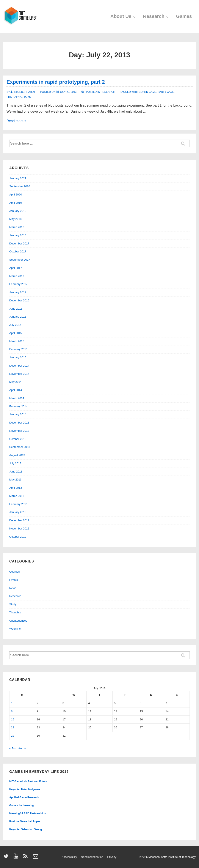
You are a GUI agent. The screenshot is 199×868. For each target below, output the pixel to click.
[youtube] (17, 858)
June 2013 (16, 472)
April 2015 (16, 333)
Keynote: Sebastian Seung (26, 829)
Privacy (112, 857)
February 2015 (18, 349)
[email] (36, 858)
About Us (124, 16)
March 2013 (17, 496)
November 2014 (19, 374)
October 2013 (18, 439)
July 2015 (15, 325)
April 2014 (16, 390)
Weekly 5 (15, 629)
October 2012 (18, 537)
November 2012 (19, 529)
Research (156, 16)
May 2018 (15, 219)
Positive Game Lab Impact (25, 821)
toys (27, 97)
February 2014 (18, 406)
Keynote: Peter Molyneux (25, 789)
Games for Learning (21, 805)
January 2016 (18, 317)
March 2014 (17, 398)
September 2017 (20, 260)
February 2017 (18, 284)
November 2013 (19, 431)
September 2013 (20, 447)
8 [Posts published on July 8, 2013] (12, 711)
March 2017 (17, 276)
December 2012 (19, 520)
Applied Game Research (24, 797)
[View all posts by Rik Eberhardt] (23, 92)
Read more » (16, 121)
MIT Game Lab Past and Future (28, 781)
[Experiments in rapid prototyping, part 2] (68, 92)
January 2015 (18, 357)
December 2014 (19, 366)
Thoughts (15, 612)
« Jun (13, 748)
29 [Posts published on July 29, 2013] (13, 736)
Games (184, 16)
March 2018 (17, 227)
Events (14, 580)
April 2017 (16, 268)
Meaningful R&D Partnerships (27, 813)
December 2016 (19, 300)
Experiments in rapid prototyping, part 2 (56, 82)
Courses (14, 572)
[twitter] (7, 858)
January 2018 (18, 235)
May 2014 (15, 382)
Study (13, 604)
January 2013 (18, 512)
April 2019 (16, 203)
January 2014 (18, 414)
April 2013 (16, 488)
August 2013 (17, 455)
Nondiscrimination (92, 857)
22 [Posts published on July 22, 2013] (13, 727)
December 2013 (19, 423)
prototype (14, 97)
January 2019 (18, 211)
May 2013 (15, 480)
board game (148, 92)
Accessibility (69, 857)
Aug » (22, 748)
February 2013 (18, 504)
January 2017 (18, 292)
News (13, 588)
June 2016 (16, 309)
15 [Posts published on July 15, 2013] (13, 719)
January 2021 (18, 178)
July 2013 (15, 463)
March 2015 (17, 341)
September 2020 (20, 186)
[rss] (26, 858)
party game (166, 92)
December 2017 (19, 243)
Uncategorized (18, 621)
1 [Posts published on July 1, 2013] (12, 703)
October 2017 (18, 251)
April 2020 (16, 195)
